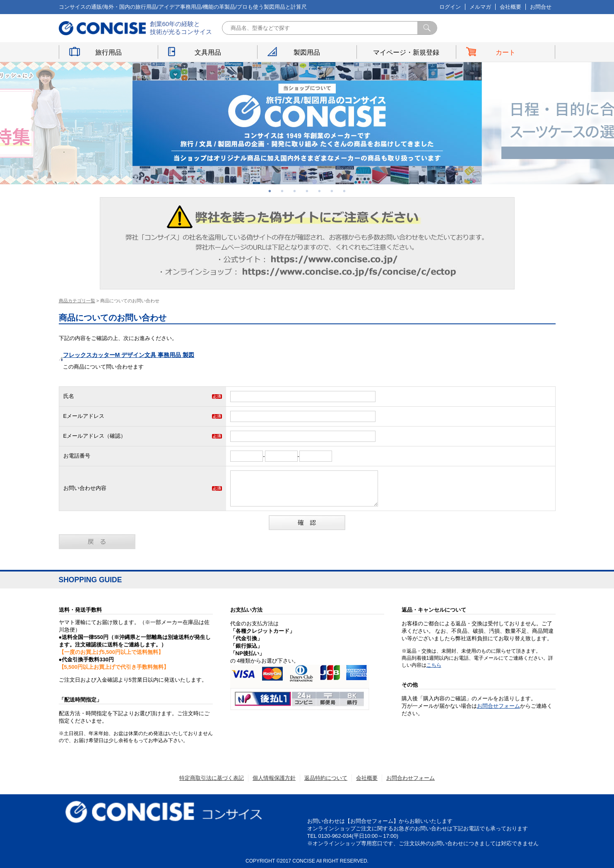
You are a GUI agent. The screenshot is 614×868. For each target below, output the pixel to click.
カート (506, 52)
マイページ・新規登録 (406, 52)
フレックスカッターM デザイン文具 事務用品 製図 (129, 355)
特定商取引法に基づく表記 (212, 778)
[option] (307, 123)
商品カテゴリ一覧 (77, 301)
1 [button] (270, 191)
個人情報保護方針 (274, 778)
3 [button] (295, 191)
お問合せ (541, 7)
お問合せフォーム (498, 706)
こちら (434, 665)
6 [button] (332, 191)
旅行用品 (108, 52)
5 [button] (320, 191)
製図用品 (307, 52)
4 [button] (307, 191)
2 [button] (282, 191)
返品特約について (326, 778)
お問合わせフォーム (411, 778)
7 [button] (344, 191)
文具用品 (208, 52)
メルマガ (480, 7)
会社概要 (510, 7)
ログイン (450, 7)
